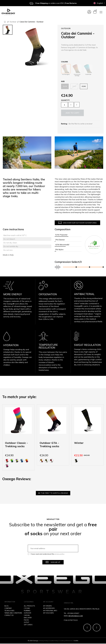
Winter (79, 443)
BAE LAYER (28, 618)
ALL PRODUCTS (29, 606)
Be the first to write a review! (80, 124)
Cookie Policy (54, 641)
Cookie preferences (66, 641)
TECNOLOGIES (9, 611)
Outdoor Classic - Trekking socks (16, 445)
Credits (76, 641)
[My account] (89, 12)
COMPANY (8, 608)
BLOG (6, 606)
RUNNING (27, 611)
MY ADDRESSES (49, 608)
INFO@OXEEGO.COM (76, 616)
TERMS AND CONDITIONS (13, 613)
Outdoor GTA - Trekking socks (49, 445)
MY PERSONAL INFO (50, 611)
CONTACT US (9, 615)
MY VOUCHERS (49, 613)
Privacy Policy (44, 641)
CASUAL (27, 615)
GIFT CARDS (28, 625)
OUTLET (26, 622)
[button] (72, 113)
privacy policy (59, 554)
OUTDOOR (28, 613)
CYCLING (27, 608)
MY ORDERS (48, 606)
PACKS (26, 620)
